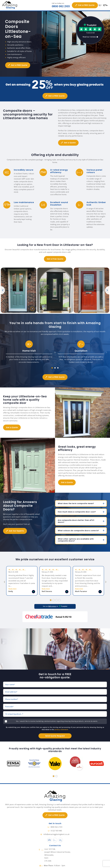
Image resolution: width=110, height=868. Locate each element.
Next (107, 290)
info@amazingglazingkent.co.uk (55, 830)
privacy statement (61, 725)
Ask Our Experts (17, 531)
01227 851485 (55, 827)
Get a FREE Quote (85, 5)
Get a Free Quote (55, 259)
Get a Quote (70, 143)
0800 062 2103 (60, 6)
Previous (3, 290)
